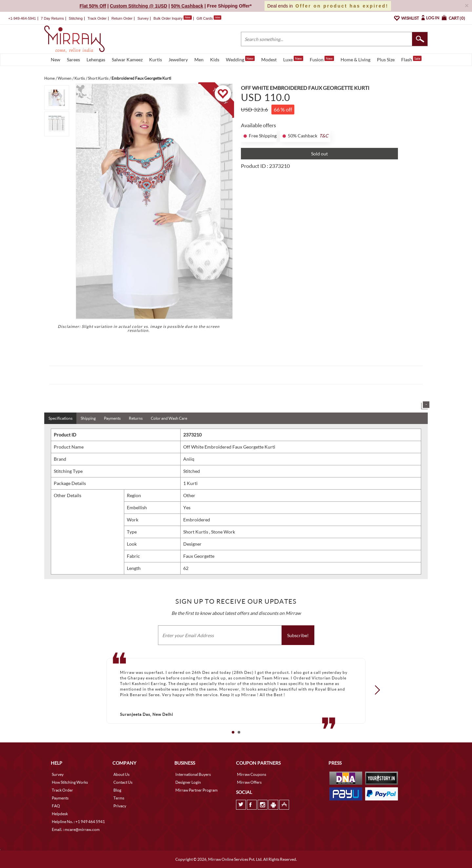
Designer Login (188, 782)
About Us (121, 774)
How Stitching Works (70, 782)
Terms (119, 798)
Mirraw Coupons (252, 774)
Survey (143, 18)
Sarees (73, 60)
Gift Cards (209, 18)
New (56, 60)
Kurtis (156, 60)
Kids (215, 60)
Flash (411, 59)
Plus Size (386, 60)
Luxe (293, 59)
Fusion (322, 59)
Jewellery (178, 60)
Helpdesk (60, 814)
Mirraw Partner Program (197, 790)
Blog (117, 790)
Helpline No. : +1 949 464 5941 (78, 822)
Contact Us (123, 782)
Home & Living (355, 60)
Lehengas (96, 60)
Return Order (122, 18)
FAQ (56, 806)
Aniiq (189, 459)
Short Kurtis (196, 532)
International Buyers (193, 774)
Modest (269, 60)
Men (199, 60)
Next (375, 690)
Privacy (120, 806)
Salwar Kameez (127, 60)
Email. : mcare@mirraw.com (76, 829)
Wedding (240, 59)
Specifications (60, 418)
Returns (136, 418)
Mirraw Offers (249, 782)
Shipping (88, 418)
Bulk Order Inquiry (168, 18)
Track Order (97, 18)
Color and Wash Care (169, 418)
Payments (112, 418)
